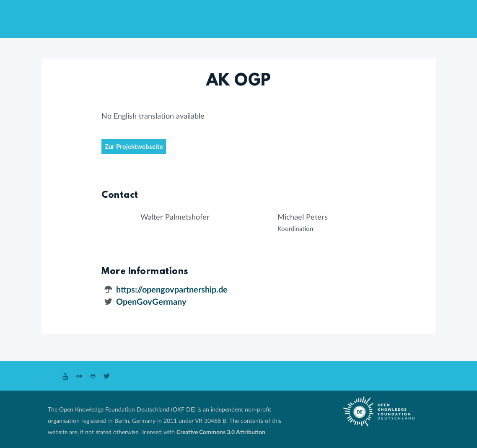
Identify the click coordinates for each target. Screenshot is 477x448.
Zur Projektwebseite (134, 147)
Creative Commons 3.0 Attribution (221, 432)
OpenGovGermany (151, 302)
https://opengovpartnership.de (172, 290)
